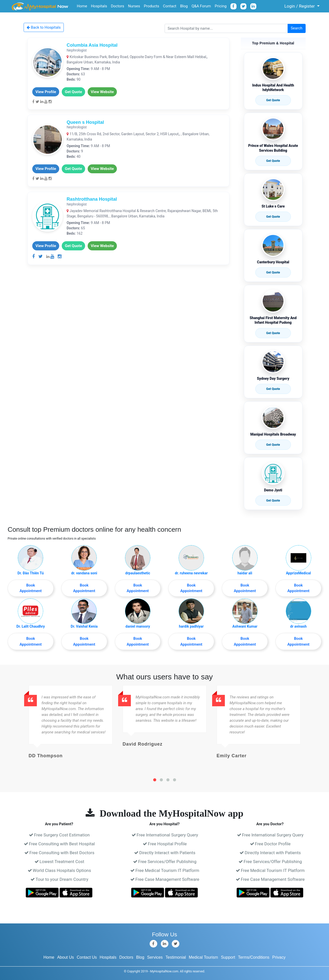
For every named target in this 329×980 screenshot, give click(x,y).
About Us (66, 957)
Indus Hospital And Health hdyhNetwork (273, 88)
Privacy (279, 957)
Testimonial (176, 957)
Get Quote (73, 92)
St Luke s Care (273, 206)
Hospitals (99, 6)
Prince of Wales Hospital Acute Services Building (273, 148)
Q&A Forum (201, 6)
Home (82, 6)
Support (228, 957)
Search (296, 28)
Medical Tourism (203, 957)
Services (155, 957)
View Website (102, 92)
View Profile (46, 92)
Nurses (134, 6)
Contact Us (87, 957)
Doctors (117, 6)
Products (151, 6)
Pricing (221, 6)
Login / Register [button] (297, 6)
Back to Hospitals (44, 27)
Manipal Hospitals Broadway (273, 434)
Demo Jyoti (273, 490)
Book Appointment (31, 588)
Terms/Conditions (254, 957)
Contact (169, 6)
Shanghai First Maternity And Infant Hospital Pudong (273, 320)
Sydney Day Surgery (273, 379)
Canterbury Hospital (273, 262)
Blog (184, 6)
